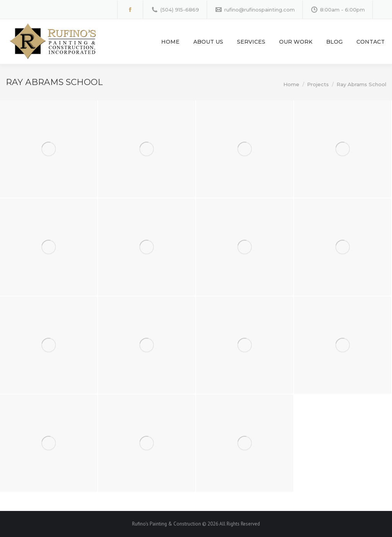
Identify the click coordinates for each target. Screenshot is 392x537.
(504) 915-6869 (175, 10)
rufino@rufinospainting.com (255, 10)
